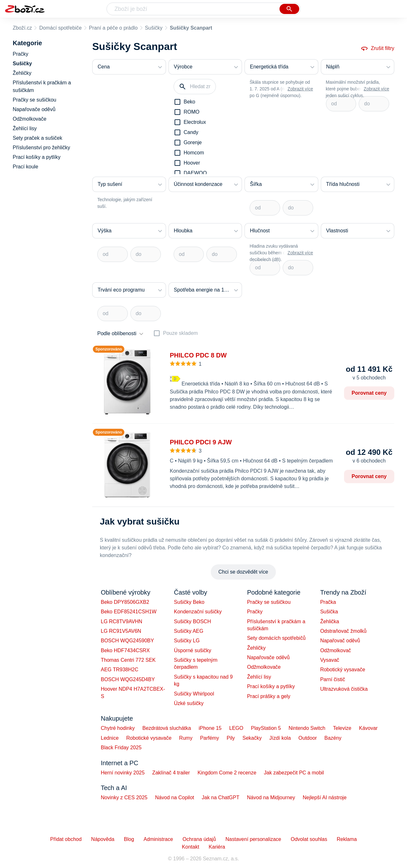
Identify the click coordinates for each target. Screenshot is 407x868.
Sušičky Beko (189, 602)
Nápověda (103, 839)
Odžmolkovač (336, 650)
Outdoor (308, 738)
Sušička (329, 612)
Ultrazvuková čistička (344, 689)
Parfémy (210, 738)
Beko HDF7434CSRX (125, 650)
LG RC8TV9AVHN (121, 621)
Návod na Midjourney (271, 797)
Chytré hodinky (118, 728)
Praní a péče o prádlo (113, 28)
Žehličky (256, 648)
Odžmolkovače (264, 667)
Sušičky (154, 28)
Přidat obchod (66, 839)
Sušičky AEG (189, 631)
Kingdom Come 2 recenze (227, 773)
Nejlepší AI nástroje (325, 797)
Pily (231, 738)
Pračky (255, 612)
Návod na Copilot (175, 797)
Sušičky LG (187, 641)
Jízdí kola (280, 738)
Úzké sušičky (189, 703)
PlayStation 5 (266, 728)
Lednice (110, 738)
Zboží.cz (22, 28)
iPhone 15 (210, 728)
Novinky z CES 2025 (124, 797)
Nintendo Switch (307, 728)
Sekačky (252, 738)
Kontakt (190, 847)
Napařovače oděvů (268, 657)
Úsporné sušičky (193, 650)
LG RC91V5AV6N (121, 631)
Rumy (186, 738)
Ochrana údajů (199, 839)
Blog (129, 839)
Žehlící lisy (259, 677)
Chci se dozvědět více (243, 572)
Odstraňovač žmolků (343, 631)
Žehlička (330, 621)
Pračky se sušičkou (269, 602)
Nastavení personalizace (253, 839)
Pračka (328, 602)
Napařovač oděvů (340, 641)
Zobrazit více (300, 89)
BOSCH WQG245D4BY (128, 679)
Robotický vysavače (343, 670)
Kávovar (368, 728)
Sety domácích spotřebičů (276, 638)
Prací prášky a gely (269, 696)
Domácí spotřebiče (60, 28)
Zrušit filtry (377, 48)
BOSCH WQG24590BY (127, 641)
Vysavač (330, 660)
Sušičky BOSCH (192, 621)
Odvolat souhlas (309, 839)
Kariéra (217, 847)
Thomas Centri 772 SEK (128, 660)
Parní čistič (333, 679)
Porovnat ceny (369, 393)
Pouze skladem (180, 333)
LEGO (236, 728)
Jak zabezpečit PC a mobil (294, 773)
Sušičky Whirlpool (194, 694)
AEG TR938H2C (120, 670)
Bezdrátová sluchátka (167, 728)
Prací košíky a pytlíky (271, 686)
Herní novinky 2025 (123, 773)
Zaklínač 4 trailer (171, 773)
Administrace (158, 839)
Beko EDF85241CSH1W (129, 612)
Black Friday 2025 (121, 748)
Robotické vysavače (149, 738)
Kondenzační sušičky (198, 612)
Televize (342, 728)
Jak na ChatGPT (220, 797)
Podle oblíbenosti (117, 333)
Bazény (333, 738)
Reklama (347, 839)
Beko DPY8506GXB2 (125, 602)
